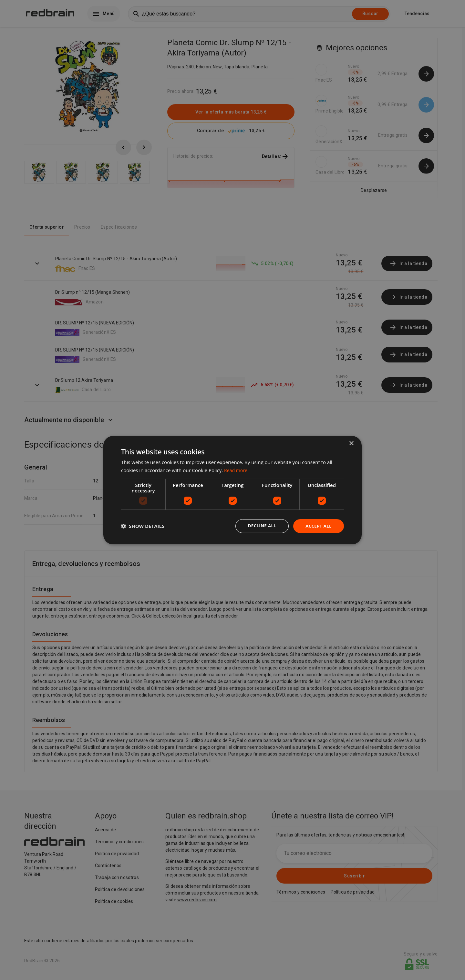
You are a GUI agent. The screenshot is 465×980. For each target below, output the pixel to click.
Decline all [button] (260, 526)
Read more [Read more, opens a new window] (237, 470)
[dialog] (232, 490)
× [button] (351, 443)
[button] (143, 526)
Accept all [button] (318, 526)
